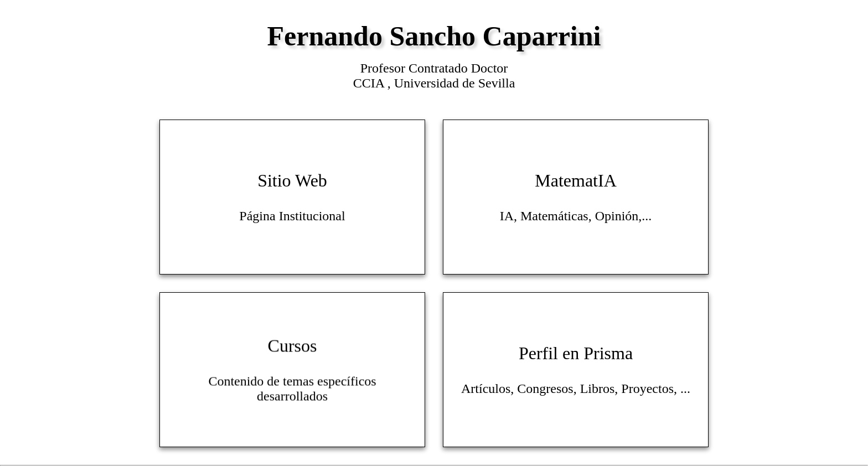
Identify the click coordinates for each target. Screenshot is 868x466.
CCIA (370, 83)
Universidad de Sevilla (455, 83)
